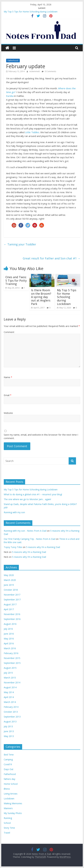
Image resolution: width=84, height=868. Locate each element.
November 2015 (12, 658)
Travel (7, 833)
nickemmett (35, 71)
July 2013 (8, 726)
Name (8, 377)
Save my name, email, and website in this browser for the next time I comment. (41, 436)
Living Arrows (11, 794)
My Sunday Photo (13, 813)
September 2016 (12, 619)
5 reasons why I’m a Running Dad (43, 547)
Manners (8, 808)
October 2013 (11, 712)
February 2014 (11, 707)
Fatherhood (13, 61)
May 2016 (9, 639)
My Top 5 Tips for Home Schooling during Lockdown (31, 12)
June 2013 (9, 731)
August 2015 (10, 668)
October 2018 (11, 590)
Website (8, 413)
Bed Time (9, 755)
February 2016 (11, 653)
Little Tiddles (32, 132)
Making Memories (13, 803)
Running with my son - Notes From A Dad (25, 531)
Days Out (9, 769)
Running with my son (14, 512)
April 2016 (9, 643)
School (7, 823)
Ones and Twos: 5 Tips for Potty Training (16, 280)
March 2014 (10, 702)
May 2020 (9, 575)
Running (8, 818)
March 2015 (10, 678)
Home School (11, 784)
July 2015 (8, 673)
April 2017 (9, 609)
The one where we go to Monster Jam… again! (27, 499)
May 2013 (9, 736)
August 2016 (10, 624)
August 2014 (10, 687)
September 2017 (12, 600)
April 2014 (9, 697)
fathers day (9, 779)
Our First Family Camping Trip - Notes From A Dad (30, 539)
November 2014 (12, 682)
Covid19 (8, 764)
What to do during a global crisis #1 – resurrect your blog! (33, 494)
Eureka (10, 96)
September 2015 (12, 663)
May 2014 (9, 692)
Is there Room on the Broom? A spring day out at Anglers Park (41, 297)
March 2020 (10, 580)
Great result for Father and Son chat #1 (51, 258)
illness (7, 789)
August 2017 (10, 604)
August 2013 (10, 722)
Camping (8, 759)
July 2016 (8, 629)
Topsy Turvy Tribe (13, 547)
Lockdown (9, 799)
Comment (9, 332)
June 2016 (9, 634)
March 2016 (10, 648)
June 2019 (9, 585)
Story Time (9, 828)
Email (8, 395)
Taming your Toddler (20, 244)
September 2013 (12, 717)
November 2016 (12, 614)
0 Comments (49, 71)
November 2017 (12, 595)
